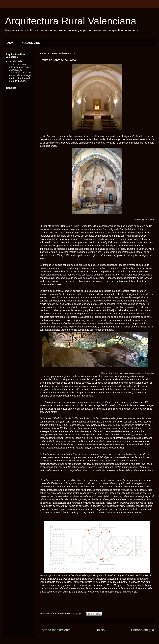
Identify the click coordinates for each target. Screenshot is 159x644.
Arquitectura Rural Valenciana (71, 21)
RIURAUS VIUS (30, 43)
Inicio (101, 630)
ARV (10, 43)
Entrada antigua (143, 630)
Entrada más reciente (55, 630)
